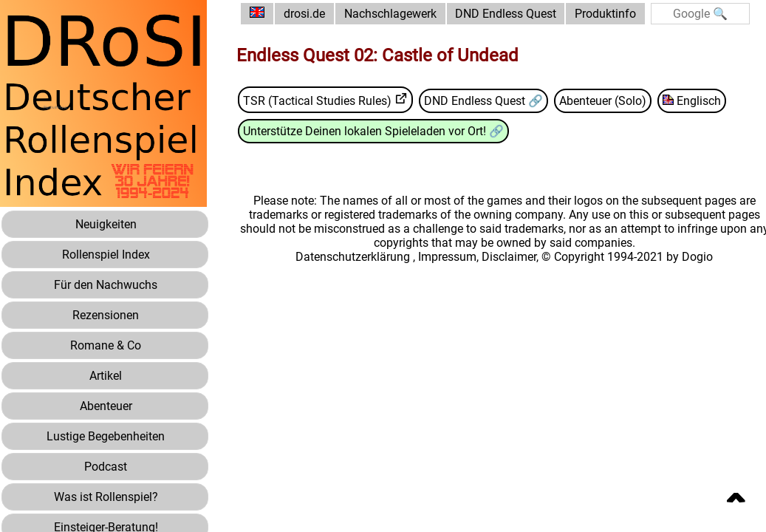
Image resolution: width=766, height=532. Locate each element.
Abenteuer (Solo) (603, 101)
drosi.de (304, 14)
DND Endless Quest (506, 14)
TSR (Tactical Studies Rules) (317, 101)
